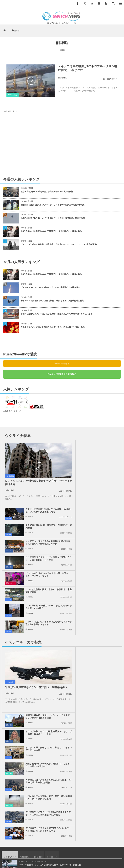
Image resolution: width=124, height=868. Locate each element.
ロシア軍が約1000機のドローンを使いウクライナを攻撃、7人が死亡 (42, 525)
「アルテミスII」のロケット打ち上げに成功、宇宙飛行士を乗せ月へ (50, 287)
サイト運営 (40, 850)
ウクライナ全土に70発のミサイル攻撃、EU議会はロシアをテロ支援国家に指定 (102, 446)
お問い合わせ (80, 850)
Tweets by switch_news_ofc (62, 752)
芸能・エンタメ (10, 517)
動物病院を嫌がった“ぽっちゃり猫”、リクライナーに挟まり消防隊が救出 (54, 205)
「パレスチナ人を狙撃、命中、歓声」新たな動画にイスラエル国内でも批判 (101, 618)
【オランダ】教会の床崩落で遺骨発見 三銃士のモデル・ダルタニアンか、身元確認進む (59, 244)
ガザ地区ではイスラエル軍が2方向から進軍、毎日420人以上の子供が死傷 (42, 618)
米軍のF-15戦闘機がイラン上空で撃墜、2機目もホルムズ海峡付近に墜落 (52, 301)
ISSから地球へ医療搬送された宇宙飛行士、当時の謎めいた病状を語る (51, 231)
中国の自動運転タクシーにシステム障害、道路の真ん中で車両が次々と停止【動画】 (57, 314)
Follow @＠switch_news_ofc (62, 757)
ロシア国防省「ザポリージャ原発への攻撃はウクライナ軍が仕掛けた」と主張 (101, 494)
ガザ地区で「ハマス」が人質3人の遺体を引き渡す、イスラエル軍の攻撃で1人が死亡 (42, 635)
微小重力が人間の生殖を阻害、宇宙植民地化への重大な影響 (47, 192)
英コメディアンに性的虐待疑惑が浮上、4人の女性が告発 (44, 708)
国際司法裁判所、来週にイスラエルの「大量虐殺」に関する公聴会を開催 (101, 554)
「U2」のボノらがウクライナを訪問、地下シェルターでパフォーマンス (42, 510)
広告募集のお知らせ (62, 853)
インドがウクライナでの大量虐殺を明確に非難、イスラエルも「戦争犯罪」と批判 (101, 478)
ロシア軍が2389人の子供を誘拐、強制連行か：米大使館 (102, 461)
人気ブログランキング (12, 411)
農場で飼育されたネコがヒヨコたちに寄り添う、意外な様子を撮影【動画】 (54, 327)
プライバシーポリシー (60, 850)
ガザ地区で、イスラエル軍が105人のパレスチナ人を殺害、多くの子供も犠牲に (102, 635)
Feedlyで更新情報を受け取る (62, 374)
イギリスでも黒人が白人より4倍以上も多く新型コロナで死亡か (47, 682)
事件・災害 (13, 95)
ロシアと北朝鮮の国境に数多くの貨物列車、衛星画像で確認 (101, 509)
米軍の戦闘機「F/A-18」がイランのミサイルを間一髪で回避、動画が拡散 (53, 218)
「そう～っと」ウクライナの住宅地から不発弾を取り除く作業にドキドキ (101, 526)
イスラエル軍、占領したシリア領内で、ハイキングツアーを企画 (101, 585)
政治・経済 (69, 485)
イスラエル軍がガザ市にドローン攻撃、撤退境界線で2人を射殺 (47, 695)
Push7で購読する (62, 364)
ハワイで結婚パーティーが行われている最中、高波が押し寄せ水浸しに (50, 669)
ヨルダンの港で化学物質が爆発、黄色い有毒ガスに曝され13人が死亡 (49, 722)
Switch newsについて (21, 850)
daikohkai (63, 78)
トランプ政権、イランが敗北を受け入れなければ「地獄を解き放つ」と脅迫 (101, 570)
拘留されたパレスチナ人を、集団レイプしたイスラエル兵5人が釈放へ (102, 602)
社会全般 (10, 476)
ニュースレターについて (102, 850)
